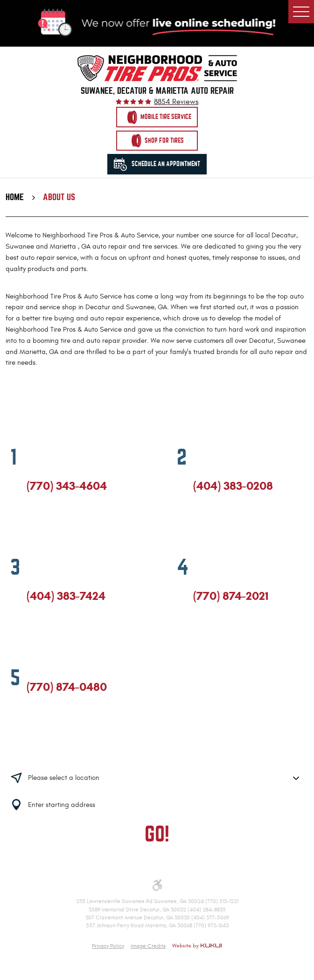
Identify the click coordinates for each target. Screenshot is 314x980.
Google (48, 524)
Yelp (64, 524)
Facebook (31, 524)
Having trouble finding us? (157, 749)
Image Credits (148, 946)
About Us (59, 197)
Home (15, 197)
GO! (157, 834)
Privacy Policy (108, 946)
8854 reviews (176, 102)
